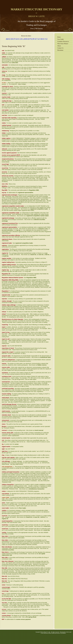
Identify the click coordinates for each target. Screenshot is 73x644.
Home (59, 37)
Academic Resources (63, 41)
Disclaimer (60, 50)
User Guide (60, 39)
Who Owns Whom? (63, 44)
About (59, 46)
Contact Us (60, 48)
